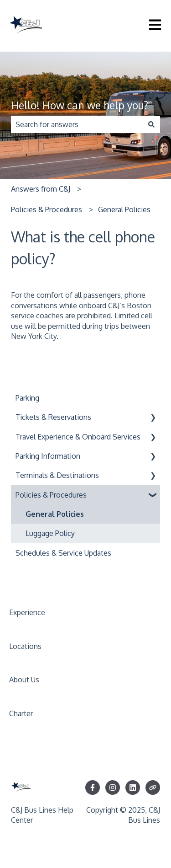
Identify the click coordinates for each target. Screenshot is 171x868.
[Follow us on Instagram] (113, 788)
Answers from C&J (41, 189)
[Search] (151, 124)
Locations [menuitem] (25, 646)
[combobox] (77, 124)
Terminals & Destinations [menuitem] (57, 475)
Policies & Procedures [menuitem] (51, 495)
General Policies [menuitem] (55, 514)
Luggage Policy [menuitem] (50, 533)
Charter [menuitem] (21, 713)
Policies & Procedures (47, 209)
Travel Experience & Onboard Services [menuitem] (78, 437)
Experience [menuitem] (27, 612)
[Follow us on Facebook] (93, 788)
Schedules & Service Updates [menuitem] (63, 553)
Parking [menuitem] (27, 398)
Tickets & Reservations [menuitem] (53, 417)
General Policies (124, 209)
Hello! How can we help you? (80, 105)
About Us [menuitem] (24, 680)
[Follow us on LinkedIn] (133, 788)
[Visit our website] (153, 788)
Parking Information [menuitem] (48, 456)
